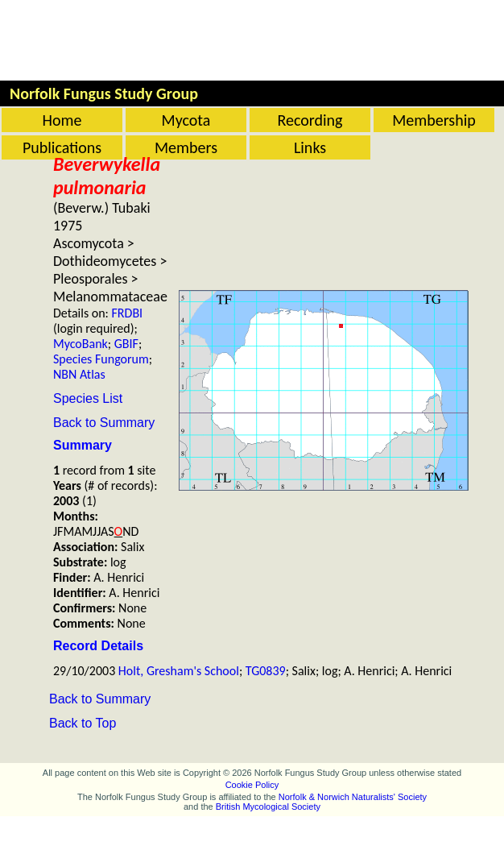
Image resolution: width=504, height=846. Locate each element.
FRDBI (128, 313)
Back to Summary (104, 423)
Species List (88, 398)
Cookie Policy (252, 785)
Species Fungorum (101, 359)
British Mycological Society (268, 807)
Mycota (186, 120)
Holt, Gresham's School (179, 671)
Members (186, 147)
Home (62, 120)
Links (310, 147)
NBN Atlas (79, 374)
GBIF (126, 344)
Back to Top (83, 723)
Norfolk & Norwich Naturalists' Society (353, 797)
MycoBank (81, 344)
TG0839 (266, 671)
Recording (310, 120)
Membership (434, 120)
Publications (62, 147)
